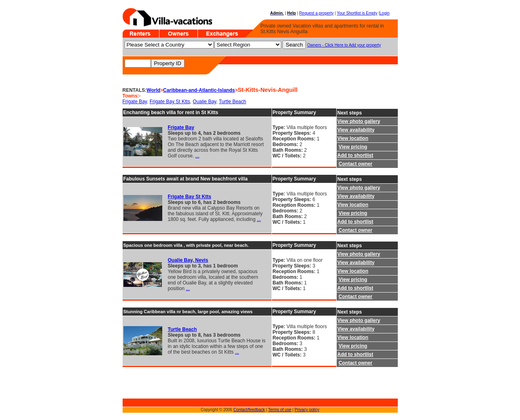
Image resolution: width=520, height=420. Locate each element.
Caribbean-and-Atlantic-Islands (199, 90)
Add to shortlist (356, 155)
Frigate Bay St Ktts (170, 102)
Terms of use (280, 410)
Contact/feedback (249, 410)
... (197, 156)
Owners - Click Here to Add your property (344, 45)
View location (353, 138)
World (153, 90)
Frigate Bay (135, 102)
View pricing (353, 147)
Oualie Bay (204, 102)
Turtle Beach (233, 102)
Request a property (316, 13)
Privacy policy (307, 410)
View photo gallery (359, 121)
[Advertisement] (147, 386)
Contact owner (356, 164)
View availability (356, 130)
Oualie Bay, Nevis (188, 260)
